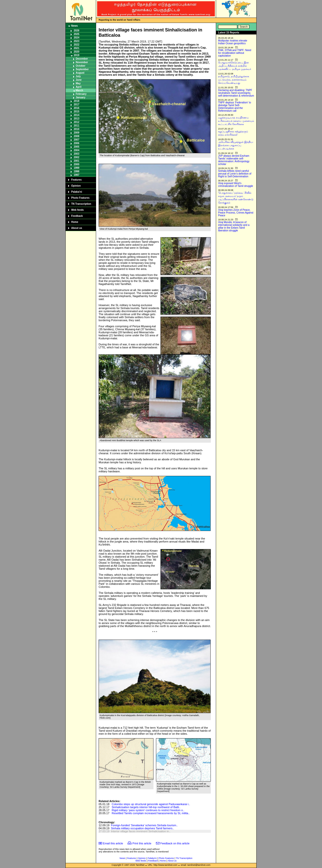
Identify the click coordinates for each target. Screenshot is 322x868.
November (82, 62)
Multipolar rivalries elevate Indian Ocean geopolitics (233, 42)
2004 (76, 150)
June (79, 80)
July (78, 76)
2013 (76, 119)
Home (75, 222)
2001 (76, 161)
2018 (76, 101)
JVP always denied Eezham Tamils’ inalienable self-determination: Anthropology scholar (234, 160)
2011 (76, 126)
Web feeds (77, 210)
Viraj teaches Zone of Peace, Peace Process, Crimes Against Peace (236, 213)
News (74, 26)
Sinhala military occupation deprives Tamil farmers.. (142, 828)
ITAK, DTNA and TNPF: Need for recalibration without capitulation (235, 53)
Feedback (77, 216)
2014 (76, 115)
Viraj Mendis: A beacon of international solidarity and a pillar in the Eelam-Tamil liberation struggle (234, 226)
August (80, 73)
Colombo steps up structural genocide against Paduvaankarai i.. (151, 804)
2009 (76, 133)
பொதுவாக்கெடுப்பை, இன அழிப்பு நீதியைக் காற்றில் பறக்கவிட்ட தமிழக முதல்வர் (235, 66)
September (82, 69)
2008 (76, 136)
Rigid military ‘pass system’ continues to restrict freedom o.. (148, 810)
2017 (76, 105)
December (82, 59)
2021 (76, 48)
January (80, 97)
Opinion (76, 186)
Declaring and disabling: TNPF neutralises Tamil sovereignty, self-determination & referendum (236, 93)
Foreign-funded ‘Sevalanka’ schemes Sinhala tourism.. (144, 825)
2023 (76, 41)
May (78, 83)
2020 (76, 52)
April (79, 87)
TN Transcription (81, 204)
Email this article (113, 843)
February (81, 94)
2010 (76, 129)
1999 (76, 168)
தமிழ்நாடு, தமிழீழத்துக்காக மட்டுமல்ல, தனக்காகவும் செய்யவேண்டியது (234, 80)
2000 (76, 164)
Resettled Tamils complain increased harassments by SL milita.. (151, 813)
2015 (76, 112)
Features (76, 180)
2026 (76, 31)
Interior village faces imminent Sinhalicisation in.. (141, 831)
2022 (76, 45)
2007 (76, 140)
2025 (76, 34)
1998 (76, 171)
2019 (76, 55)
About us (77, 228)
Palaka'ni (77, 192)
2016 (76, 108)
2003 (76, 154)
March (79, 90)
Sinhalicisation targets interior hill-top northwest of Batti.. (146, 807)
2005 (76, 147)
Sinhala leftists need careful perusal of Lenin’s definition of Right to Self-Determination (235, 174)
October (80, 66)
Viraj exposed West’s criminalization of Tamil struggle (236, 185)
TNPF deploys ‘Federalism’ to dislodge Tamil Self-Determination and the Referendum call (235, 107)
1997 (76, 175)
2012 (76, 122)
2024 (76, 38)
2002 (76, 157)
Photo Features (80, 198)
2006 (76, 143)
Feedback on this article (175, 843)
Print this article (142, 843)
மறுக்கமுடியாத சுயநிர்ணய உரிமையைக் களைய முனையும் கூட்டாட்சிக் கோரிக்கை (236, 121)
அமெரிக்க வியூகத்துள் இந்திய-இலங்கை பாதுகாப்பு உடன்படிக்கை (236, 145)
